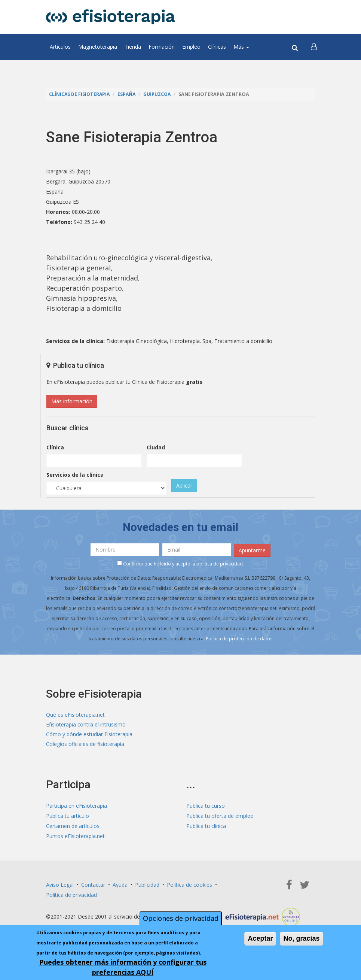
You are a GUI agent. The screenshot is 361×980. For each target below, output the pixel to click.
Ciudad (156, 447)
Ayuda (120, 885)
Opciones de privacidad (181, 918)
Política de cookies (189, 885)
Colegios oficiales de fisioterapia (85, 745)
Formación (162, 47)
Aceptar (260, 938)
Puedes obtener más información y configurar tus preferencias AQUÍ (123, 967)
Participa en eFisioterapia (77, 806)
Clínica (55, 447)
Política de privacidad (71, 895)
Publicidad (147, 885)
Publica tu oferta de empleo (220, 817)
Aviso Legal (60, 885)
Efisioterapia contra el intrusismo (86, 724)
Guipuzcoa (160, 94)
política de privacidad (220, 563)
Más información (72, 401)
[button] (314, 47)
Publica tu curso (206, 806)
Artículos (60, 47)
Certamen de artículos (73, 827)
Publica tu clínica (206, 827)
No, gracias (301, 938)
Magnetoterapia (98, 47)
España (128, 94)
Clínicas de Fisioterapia (80, 94)
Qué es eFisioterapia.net (75, 714)
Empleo (191, 47)
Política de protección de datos (239, 638)
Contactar (93, 885)
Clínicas (217, 47)
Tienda (133, 47)
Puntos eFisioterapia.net (75, 837)
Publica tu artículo (68, 817)
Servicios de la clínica (75, 475)
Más (241, 47)
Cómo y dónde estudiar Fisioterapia (89, 735)
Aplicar (184, 486)
